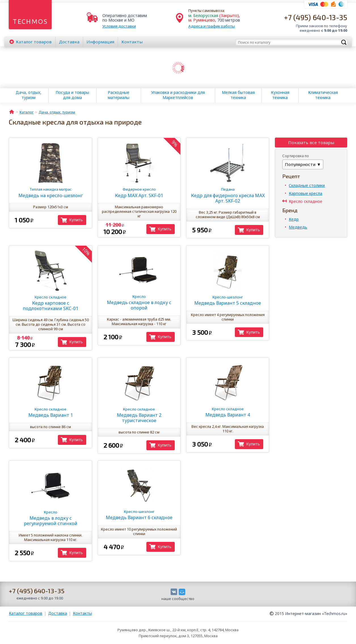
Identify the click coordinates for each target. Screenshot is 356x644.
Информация (100, 42)
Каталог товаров (26, 613)
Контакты (132, 42)
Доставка (69, 42)
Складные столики (307, 185)
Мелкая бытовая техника (238, 95)
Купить (76, 220)
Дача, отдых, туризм (29, 95)
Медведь (298, 227)
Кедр (294, 219)
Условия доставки (119, 26)
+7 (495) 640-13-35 (316, 17)
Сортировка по (296, 156)
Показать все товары (311, 142)
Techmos (30, 21)
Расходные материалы (119, 95)
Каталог (34, 42)
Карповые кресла (306, 193)
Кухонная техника (280, 95)
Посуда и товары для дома (72, 95)
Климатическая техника (323, 95)
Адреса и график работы (212, 26)
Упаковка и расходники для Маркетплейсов (178, 95)
